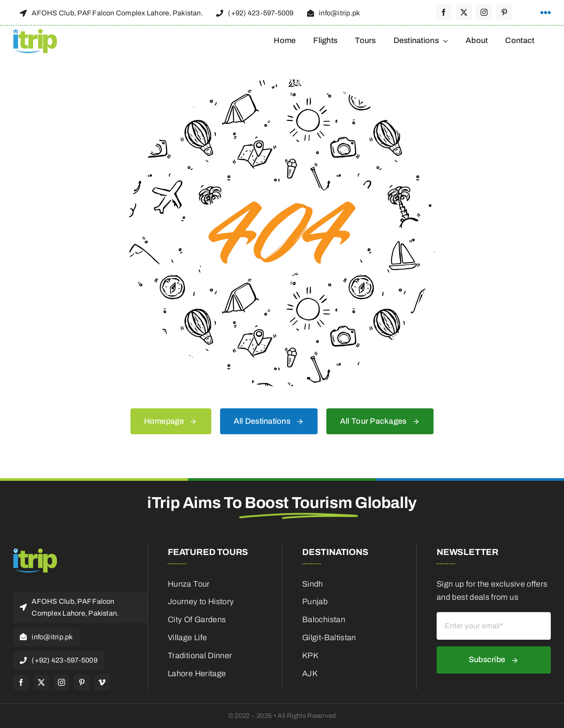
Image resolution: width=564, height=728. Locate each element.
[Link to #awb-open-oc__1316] (546, 13)
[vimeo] (102, 682)
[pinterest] (504, 12)
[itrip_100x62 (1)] (35, 32)
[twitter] (464, 12)
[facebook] (444, 12)
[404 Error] (282, 83)
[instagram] (484, 12)
